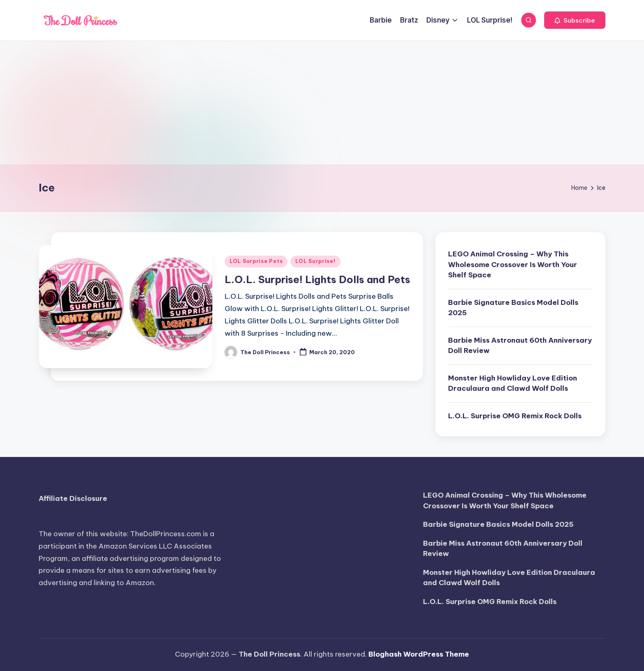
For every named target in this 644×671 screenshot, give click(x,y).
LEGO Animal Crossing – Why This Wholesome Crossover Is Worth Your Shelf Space (513, 264)
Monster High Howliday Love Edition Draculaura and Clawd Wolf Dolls (513, 383)
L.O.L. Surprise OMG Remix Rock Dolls (515, 416)
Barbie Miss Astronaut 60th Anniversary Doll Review (520, 346)
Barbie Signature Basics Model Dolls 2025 (513, 308)
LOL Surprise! (315, 261)
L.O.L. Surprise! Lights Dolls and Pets (317, 279)
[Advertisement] (322, 103)
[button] (575, 20)
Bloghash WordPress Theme (419, 654)
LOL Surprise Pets (256, 261)
